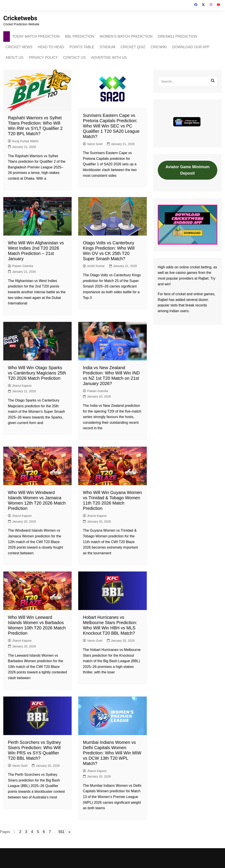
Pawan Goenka (21, 266)
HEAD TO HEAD (51, 47)
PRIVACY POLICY (43, 58)
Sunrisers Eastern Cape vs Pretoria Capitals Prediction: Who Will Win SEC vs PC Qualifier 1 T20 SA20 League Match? (111, 126)
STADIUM (107, 47)
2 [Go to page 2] (20, 832)
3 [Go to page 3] (26, 832)
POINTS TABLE (82, 47)
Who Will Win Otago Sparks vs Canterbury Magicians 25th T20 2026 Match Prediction (37, 373)
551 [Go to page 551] (62, 832)
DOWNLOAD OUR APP (191, 47)
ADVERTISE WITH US (109, 58)
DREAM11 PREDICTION (177, 36)
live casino (178, 273)
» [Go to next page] (69, 832)
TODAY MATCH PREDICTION (36, 36)
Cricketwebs (20, 18)
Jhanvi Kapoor (20, 386)
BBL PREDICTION (80, 36)
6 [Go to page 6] (44, 832)
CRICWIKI (159, 47)
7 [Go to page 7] (50, 832)
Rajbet (163, 300)
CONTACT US (74, 58)
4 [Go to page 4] (32, 832)
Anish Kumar (94, 266)
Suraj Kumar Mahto (23, 141)
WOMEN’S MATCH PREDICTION (126, 36)
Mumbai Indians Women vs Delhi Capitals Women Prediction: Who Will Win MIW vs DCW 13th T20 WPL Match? (112, 753)
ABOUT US (15, 58)
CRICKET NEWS (19, 47)
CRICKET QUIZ (133, 47)
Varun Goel (93, 144)
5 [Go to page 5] (38, 832)
